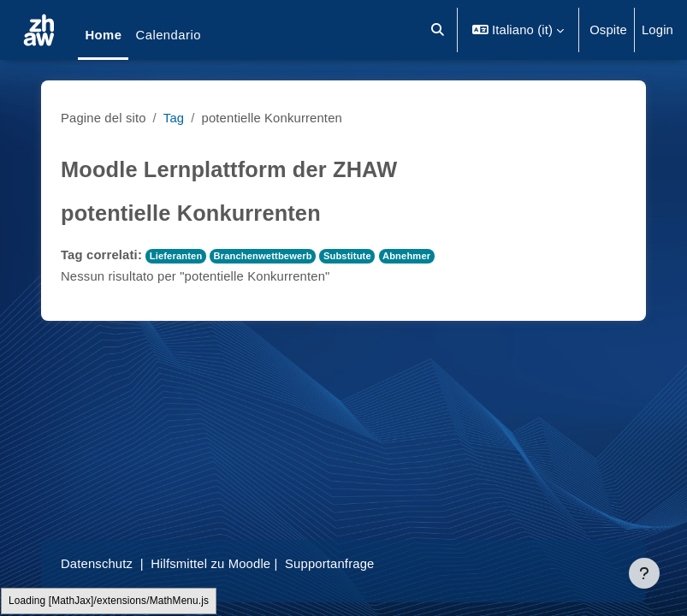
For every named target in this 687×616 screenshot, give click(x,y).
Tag (174, 118)
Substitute (347, 256)
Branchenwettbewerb (263, 256)
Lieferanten (176, 256)
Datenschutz (97, 564)
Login (657, 30)
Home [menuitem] (103, 35)
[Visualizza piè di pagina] (644, 573)
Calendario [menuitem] (168, 35)
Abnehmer (406, 256)
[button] (438, 30)
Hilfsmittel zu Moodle (210, 564)
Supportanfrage (329, 564)
